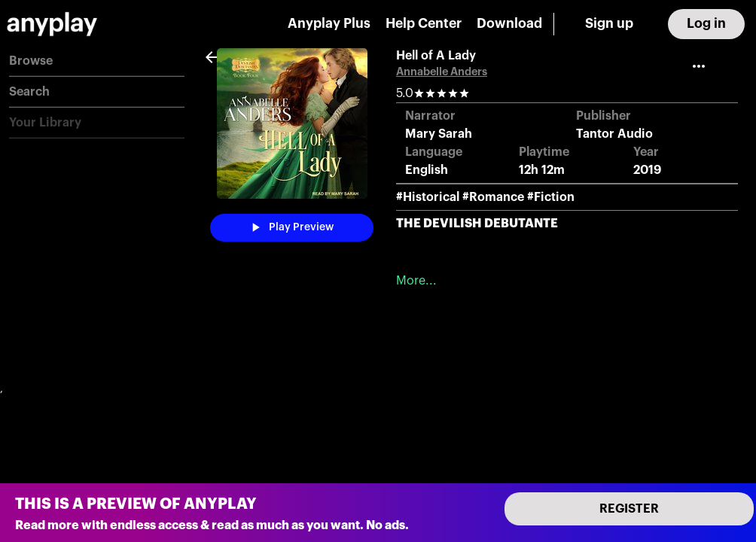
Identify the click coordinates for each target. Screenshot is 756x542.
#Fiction (551, 197)
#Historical (428, 197)
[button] (97, 61)
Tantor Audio (614, 134)
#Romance (493, 197)
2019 (647, 170)
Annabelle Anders (442, 72)
